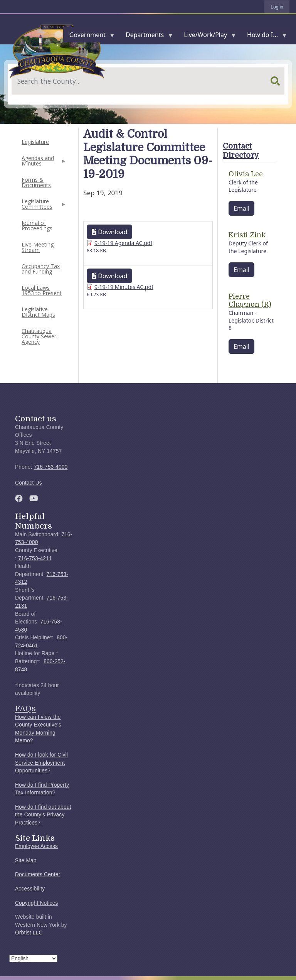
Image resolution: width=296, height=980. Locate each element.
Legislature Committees (43, 206)
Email (241, 208)
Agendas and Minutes (43, 163)
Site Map (26, 861)
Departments (146, 36)
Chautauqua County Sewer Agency (39, 336)
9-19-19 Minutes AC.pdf (124, 287)
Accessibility (30, 889)
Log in (277, 7)
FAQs (25, 708)
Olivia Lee (246, 174)
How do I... (264, 36)
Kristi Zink (247, 235)
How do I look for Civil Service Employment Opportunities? (41, 763)
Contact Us (29, 483)
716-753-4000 (51, 467)
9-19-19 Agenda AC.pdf (123, 243)
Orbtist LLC (29, 933)
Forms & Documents (36, 182)
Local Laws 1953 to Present (42, 290)
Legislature (35, 142)
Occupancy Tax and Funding (41, 269)
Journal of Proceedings (37, 226)
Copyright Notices (37, 903)
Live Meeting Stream (38, 247)
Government (89, 36)
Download (109, 232)
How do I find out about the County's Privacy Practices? (43, 815)
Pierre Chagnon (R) (250, 301)
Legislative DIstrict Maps (38, 312)
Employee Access (36, 846)
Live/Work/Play (207, 36)
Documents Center (38, 874)
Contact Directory (241, 151)
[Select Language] (33, 959)
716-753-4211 (35, 558)
